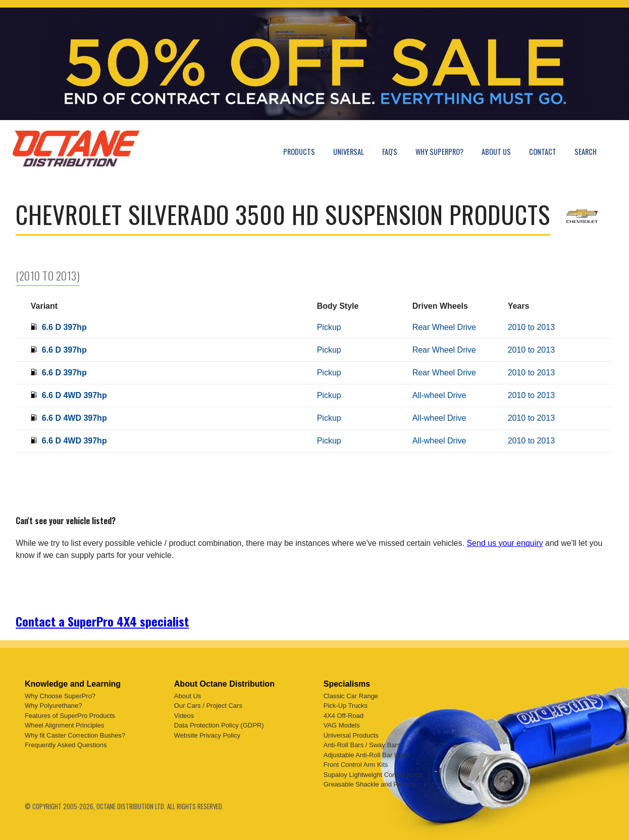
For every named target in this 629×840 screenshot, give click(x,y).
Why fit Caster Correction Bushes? (75, 735)
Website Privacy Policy (207, 735)
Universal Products (351, 735)
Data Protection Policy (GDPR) (219, 725)
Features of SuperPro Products (70, 716)
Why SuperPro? (439, 152)
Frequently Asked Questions (66, 745)
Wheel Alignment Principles (65, 725)
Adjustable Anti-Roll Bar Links (367, 755)
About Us (496, 152)
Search (586, 152)
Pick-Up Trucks (346, 706)
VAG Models (342, 725)
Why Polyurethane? (53, 706)
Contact (543, 152)
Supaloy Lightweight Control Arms (373, 775)
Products (299, 152)
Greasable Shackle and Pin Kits (370, 784)
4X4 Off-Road (344, 716)
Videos (184, 716)
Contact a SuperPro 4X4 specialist (102, 621)
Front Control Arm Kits (356, 765)
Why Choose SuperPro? (60, 696)
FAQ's (390, 152)
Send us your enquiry (505, 543)
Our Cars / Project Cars (208, 706)
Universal (349, 152)
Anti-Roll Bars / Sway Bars (362, 745)
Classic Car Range (351, 696)
